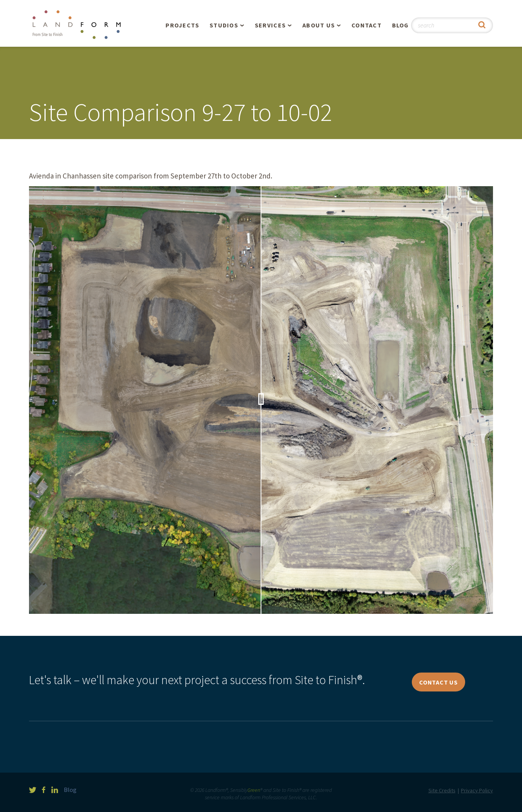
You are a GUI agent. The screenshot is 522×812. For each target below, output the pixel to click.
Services (270, 25)
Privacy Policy (477, 790)
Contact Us (438, 682)
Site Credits (442, 790)
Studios (224, 25)
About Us (319, 25)
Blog (400, 25)
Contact (367, 25)
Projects (182, 25)
